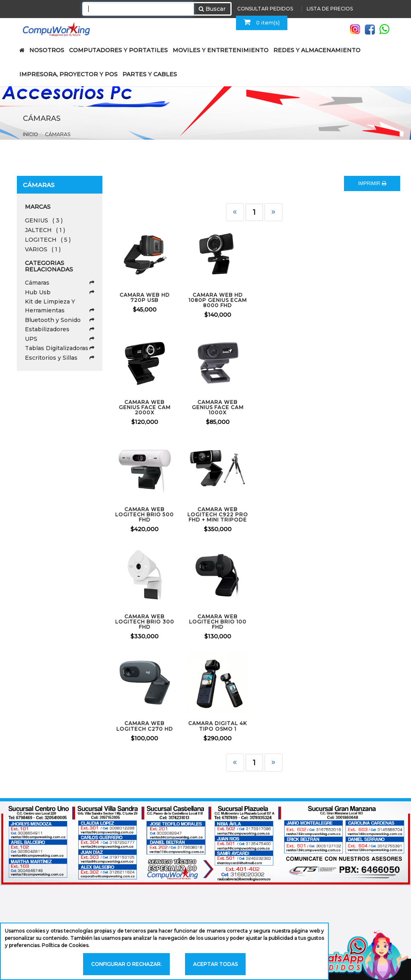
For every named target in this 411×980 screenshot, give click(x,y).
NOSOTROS (47, 50)
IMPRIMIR (372, 183)
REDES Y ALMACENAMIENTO (317, 50)
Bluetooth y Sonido (60, 320)
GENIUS (44, 220)
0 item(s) (262, 22)
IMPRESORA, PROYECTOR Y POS (68, 74)
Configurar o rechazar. (126, 964)
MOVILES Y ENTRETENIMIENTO (221, 50)
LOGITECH (48, 240)
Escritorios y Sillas (60, 358)
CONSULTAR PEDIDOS (265, 9)
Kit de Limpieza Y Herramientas (60, 306)
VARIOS (43, 249)
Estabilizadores (60, 329)
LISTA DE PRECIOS (330, 9)
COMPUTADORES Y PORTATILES (118, 50)
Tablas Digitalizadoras (60, 348)
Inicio (31, 134)
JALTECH (45, 230)
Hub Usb (60, 292)
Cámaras (58, 134)
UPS (60, 339)
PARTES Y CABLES (150, 74)
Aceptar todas (215, 964)
